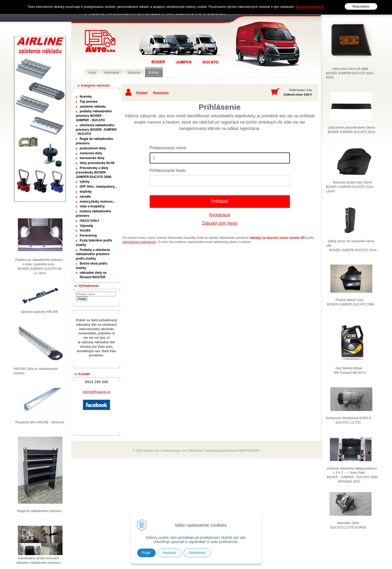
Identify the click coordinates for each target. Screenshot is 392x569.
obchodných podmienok (139, 242)
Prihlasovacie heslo (168, 170)
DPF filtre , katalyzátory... (98, 187)
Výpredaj (87, 226)
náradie (85, 197)
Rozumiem (361, 6)
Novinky (86, 97)
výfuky (85, 182)
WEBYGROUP (249, 451)
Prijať (146, 553)
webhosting (213, 451)
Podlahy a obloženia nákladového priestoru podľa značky (93, 254)
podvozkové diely (93, 148)
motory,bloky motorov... (98, 202)
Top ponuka (89, 102)
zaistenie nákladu (93, 107)
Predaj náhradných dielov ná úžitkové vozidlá (100, 41)
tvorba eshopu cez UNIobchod (182, 451)
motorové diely (91, 153)
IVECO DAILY (90, 221)
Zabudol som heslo (220, 223)
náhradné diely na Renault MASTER (93, 275)
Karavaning (88, 235)
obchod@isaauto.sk (97, 392)
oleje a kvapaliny (92, 206)
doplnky (86, 192)
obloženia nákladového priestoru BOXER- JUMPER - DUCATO (96, 130)
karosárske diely (92, 158)
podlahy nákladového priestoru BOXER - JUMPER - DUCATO (94, 116)
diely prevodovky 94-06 (97, 163)
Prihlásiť (142, 93)
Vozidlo (85, 230)
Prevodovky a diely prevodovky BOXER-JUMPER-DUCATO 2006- (94, 172)
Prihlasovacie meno (168, 148)
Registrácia (161, 93)
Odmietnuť (197, 553)
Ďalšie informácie (310, 7)
